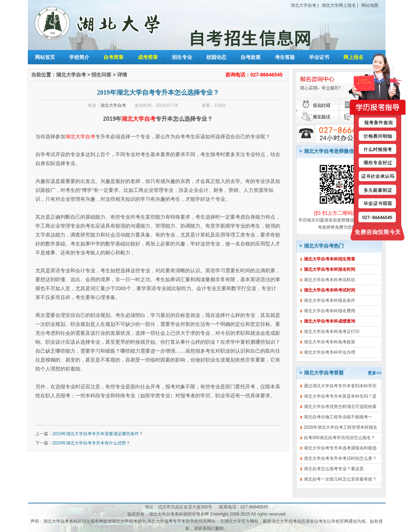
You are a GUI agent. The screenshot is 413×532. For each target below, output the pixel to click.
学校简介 (79, 57)
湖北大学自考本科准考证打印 (332, 332)
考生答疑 (285, 57)
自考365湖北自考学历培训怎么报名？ (339, 438)
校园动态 (216, 57)
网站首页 (45, 57)
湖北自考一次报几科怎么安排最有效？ (340, 479)
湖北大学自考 (303, 5)
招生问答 (101, 75)
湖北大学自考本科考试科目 (329, 280)
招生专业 (182, 57)
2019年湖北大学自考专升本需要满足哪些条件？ (98, 434)
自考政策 (251, 57)
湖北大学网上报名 (339, 5)
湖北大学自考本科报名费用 (329, 311)
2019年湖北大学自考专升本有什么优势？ (92, 443)
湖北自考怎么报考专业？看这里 (334, 469)
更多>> (374, 373)
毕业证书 (319, 57)
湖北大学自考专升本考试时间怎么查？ (340, 458)
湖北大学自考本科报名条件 (329, 300)
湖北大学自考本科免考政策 (329, 342)
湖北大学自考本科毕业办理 (329, 352)
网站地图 (370, 5)
